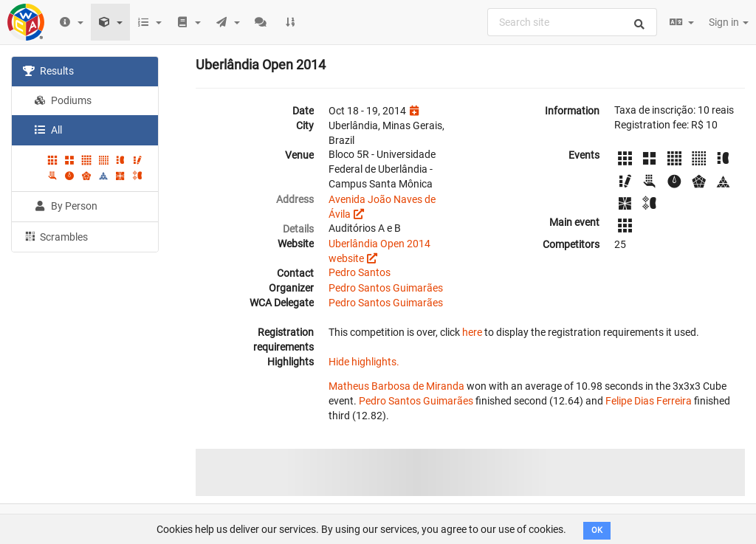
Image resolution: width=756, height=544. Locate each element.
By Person (66, 206)
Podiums (63, 100)
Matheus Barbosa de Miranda (396, 386)
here (472, 332)
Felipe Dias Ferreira (649, 401)
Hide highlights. (364, 362)
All (48, 130)
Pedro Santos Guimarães (386, 288)
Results (48, 71)
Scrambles (55, 236)
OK (597, 530)
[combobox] (572, 22)
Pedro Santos (360, 272)
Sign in (729, 22)
